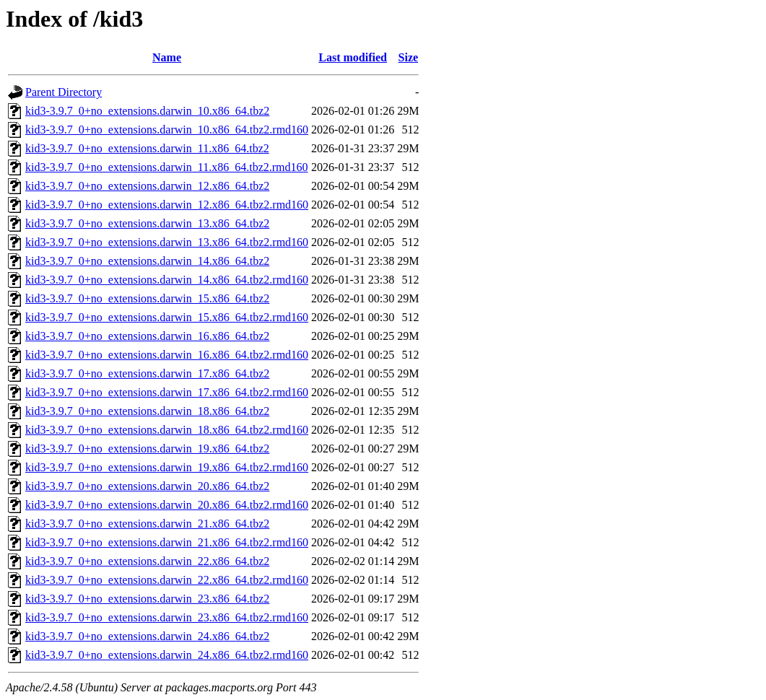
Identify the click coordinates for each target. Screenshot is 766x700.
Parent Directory (64, 92)
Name (167, 57)
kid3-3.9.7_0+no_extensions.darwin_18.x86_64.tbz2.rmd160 (167, 430)
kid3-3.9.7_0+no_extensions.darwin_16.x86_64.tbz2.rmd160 (167, 355)
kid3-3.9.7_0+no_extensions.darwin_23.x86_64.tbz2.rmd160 (167, 617)
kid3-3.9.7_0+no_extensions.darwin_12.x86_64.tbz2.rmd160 (167, 205)
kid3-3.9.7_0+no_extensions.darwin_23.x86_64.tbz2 (147, 599)
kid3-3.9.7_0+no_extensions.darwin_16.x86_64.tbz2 (147, 336)
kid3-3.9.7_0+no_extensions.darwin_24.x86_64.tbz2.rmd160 (167, 655)
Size (409, 57)
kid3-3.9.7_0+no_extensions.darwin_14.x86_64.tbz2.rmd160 (167, 280)
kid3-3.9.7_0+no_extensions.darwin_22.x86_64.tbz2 (147, 561)
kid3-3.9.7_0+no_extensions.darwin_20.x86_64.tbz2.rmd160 (167, 505)
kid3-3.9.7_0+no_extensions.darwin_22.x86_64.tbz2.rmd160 (167, 580)
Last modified (353, 57)
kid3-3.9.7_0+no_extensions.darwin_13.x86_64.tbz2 (147, 223)
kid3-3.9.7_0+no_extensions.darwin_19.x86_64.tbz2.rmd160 (167, 467)
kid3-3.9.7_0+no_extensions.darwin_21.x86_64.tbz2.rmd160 (167, 542)
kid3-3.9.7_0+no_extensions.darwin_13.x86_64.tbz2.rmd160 (167, 242)
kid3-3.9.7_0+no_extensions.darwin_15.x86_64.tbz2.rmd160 (167, 317)
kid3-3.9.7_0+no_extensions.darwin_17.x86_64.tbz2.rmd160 (167, 392)
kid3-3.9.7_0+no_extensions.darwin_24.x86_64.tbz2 (147, 636)
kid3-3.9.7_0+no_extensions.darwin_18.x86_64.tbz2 (147, 411)
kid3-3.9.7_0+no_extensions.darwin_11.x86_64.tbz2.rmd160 (167, 167)
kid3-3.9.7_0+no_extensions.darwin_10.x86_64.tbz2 (147, 111)
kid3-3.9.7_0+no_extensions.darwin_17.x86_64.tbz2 (147, 373)
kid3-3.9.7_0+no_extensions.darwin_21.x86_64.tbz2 (147, 524)
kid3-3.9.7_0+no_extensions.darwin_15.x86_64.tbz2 (147, 298)
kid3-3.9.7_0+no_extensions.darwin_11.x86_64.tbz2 (147, 148)
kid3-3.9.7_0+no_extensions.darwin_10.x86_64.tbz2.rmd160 (167, 130)
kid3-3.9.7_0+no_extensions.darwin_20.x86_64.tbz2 (147, 486)
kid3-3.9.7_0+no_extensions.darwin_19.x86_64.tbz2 (147, 449)
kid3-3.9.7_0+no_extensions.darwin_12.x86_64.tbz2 (147, 186)
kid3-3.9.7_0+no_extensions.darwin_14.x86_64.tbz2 (147, 261)
